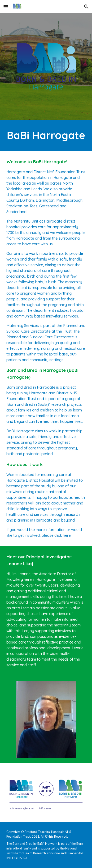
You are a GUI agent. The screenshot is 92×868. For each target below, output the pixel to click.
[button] (6, 7)
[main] (46, 135)
